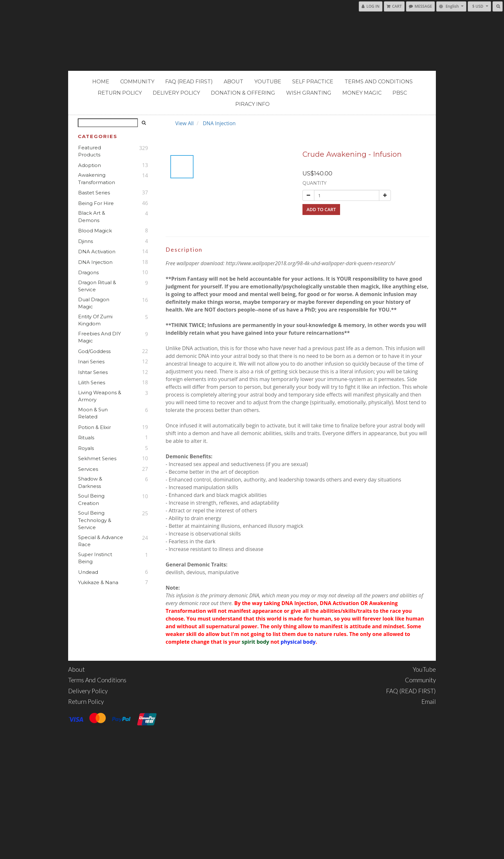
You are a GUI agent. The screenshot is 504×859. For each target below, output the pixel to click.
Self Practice (313, 82)
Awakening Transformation (97, 179)
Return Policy (120, 93)
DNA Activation (97, 252)
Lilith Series (92, 383)
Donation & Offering (243, 93)
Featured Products (90, 151)
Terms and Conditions (379, 82)
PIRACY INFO (252, 104)
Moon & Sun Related (93, 413)
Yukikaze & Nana (98, 582)
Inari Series (91, 362)
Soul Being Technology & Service (95, 520)
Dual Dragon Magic (94, 303)
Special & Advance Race (101, 541)
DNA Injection (95, 262)
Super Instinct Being (95, 558)
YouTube (268, 82)
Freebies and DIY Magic (99, 337)
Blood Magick (95, 231)
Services (88, 469)
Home (101, 82)
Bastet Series (94, 193)
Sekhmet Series (97, 458)
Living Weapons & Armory (100, 396)
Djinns (85, 241)
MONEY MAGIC (362, 93)
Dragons (88, 272)
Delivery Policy (176, 93)
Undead (88, 572)
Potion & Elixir (94, 427)
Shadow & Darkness (90, 482)
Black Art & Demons (92, 217)
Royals (86, 448)
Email (429, 701)
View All (184, 123)
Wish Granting (309, 93)
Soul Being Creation (91, 500)
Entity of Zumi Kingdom (95, 320)
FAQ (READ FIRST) (189, 82)
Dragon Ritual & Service (97, 286)
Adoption (90, 165)
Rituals (86, 438)
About (234, 82)
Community (137, 82)
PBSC (400, 93)
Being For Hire (96, 203)
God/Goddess (94, 351)
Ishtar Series (93, 372)
